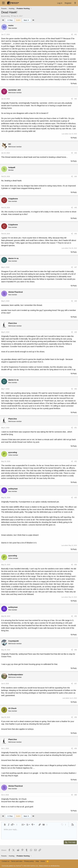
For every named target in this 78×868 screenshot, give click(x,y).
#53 (76, 498)
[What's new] (75, 3)
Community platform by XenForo (20, 866)
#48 (76, 301)
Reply (75, 83)
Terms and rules (17, 861)
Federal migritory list (24, 768)
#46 (76, 234)
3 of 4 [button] (18, 20)
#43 (76, 153)
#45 (76, 208)
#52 (76, 461)
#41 (76, 34)
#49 (76, 332)
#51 (76, 428)
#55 (76, 616)
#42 (76, 99)
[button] (5, 825)
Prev (10, 20)
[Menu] (3, 3)
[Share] (72, 35)
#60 (76, 795)
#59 (76, 748)
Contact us (5, 861)
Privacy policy (29, 861)
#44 (76, 176)
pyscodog (6, 16)
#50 (76, 389)
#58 (76, 717)
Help (37, 861)
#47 (76, 267)
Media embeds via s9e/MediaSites (49, 866)
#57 (76, 684)
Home (43, 861)
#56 (76, 650)
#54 (76, 565)
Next (27, 20)
